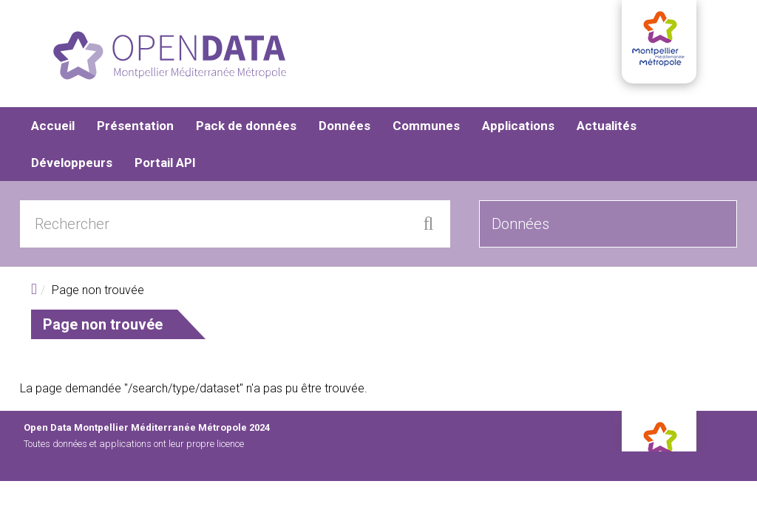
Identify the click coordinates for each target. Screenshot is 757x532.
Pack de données (246, 126)
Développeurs (72, 163)
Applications (518, 126)
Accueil (53, 126)
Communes (426, 126)
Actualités (607, 126)
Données (344, 126)
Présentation (135, 126)
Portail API (165, 163)
